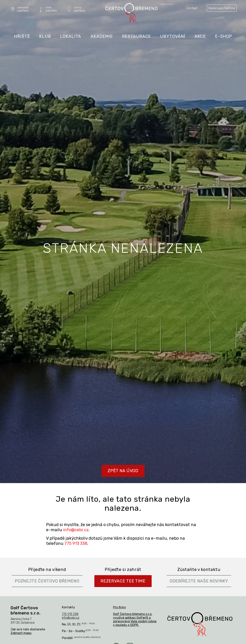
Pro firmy (119, 607)
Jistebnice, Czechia (166, 4)
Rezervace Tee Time (123, 581)
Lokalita (71, 36)
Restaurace (136, 36)
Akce (200, 36)
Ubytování (173, 36)
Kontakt (192, 8)
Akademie (102, 36)
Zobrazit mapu (21, 633)
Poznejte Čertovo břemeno (47, 581)
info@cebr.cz (76, 530)
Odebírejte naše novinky (199, 581)
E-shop (224, 36)
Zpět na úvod (123, 471)
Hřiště (22, 36)
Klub (45, 36)
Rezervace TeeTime (222, 8)
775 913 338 (76, 543)
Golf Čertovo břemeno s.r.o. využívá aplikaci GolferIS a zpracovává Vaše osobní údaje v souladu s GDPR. (135, 619)
